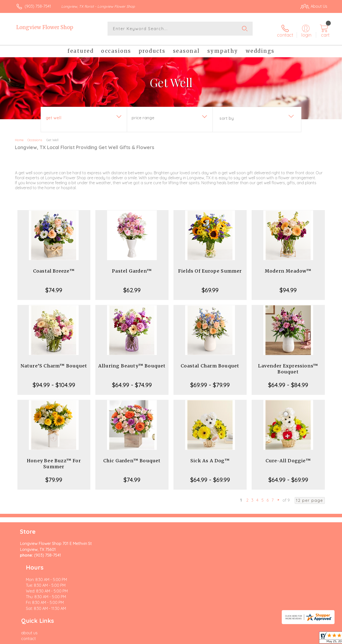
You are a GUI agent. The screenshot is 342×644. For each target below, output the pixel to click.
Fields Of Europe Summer (210, 267)
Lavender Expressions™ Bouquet (288, 365)
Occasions (35, 136)
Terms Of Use (218, 639)
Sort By (227, 115)
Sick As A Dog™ (210, 457)
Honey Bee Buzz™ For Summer (54, 460)
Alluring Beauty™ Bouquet (132, 362)
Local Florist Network (283, 639)
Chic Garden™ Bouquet (132, 457)
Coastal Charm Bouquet (210, 362)
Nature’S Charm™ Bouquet (54, 362)
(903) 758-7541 (38, 6)
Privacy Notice (248, 639)
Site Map (314, 639)
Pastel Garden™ (132, 267)
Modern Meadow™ (288, 267)
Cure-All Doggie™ (288, 457)
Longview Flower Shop (45, 27)
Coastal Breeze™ (54, 267)
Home (19, 136)
